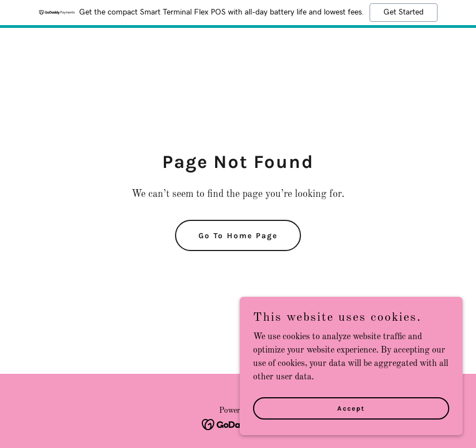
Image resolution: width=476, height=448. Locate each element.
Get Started (404, 12)
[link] (238, 425)
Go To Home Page (238, 236)
